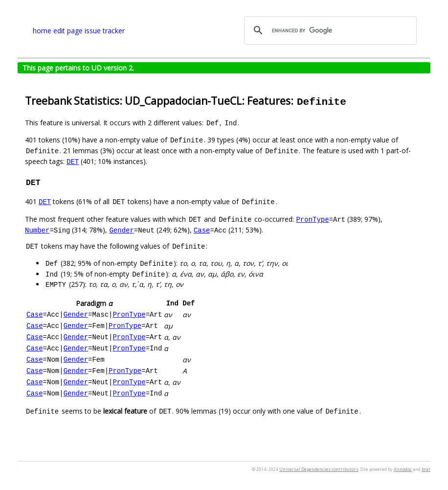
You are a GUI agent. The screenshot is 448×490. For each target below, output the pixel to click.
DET (73, 161)
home (42, 31)
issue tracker (105, 31)
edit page (68, 31)
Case (202, 230)
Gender (121, 230)
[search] (329, 30)
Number (37, 230)
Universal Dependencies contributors (319, 469)
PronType (312, 219)
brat (426, 469)
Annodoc (403, 469)
